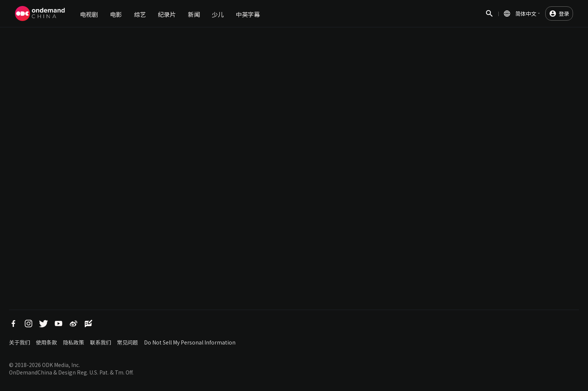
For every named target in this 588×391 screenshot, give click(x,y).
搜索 (489, 17)
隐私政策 (73, 342)
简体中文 (526, 13)
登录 (564, 13)
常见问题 (127, 342)
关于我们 (19, 342)
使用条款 (46, 342)
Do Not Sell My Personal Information (190, 342)
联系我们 (100, 342)
